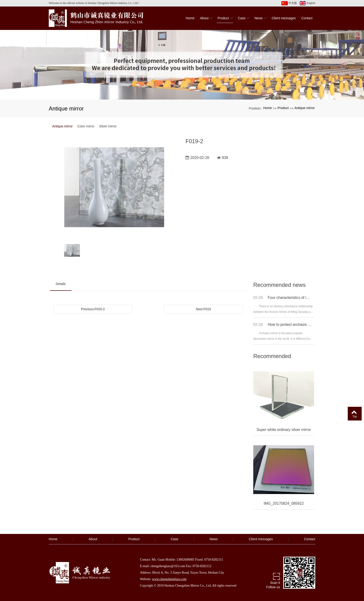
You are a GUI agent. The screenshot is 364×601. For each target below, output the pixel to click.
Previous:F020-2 (93, 309)
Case (174, 539)
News (213, 539)
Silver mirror (108, 126)
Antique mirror (305, 108)
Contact (310, 539)
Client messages (261, 539)
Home (268, 108)
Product (283, 108)
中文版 (289, 3)
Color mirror (86, 126)
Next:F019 (203, 309)
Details (61, 284)
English (307, 3)
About (93, 539)
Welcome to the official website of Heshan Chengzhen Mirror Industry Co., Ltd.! (94, 3)
